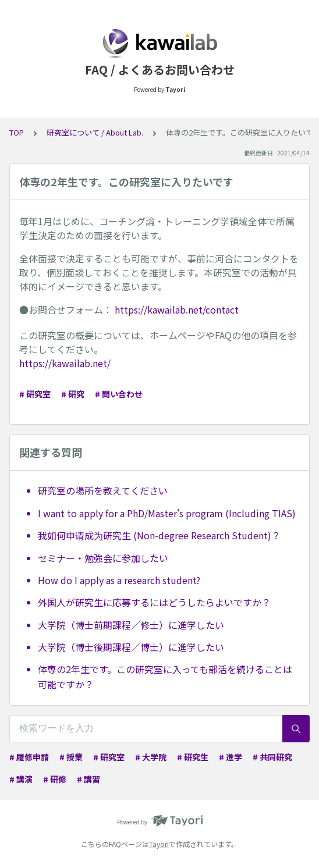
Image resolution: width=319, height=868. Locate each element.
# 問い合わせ (119, 394)
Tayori (159, 844)
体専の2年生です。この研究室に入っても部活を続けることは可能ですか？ (165, 677)
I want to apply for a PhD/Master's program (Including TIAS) (167, 513)
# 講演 (21, 779)
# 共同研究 (272, 757)
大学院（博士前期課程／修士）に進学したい (131, 625)
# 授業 (71, 757)
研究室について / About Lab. (95, 132)
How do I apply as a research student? (119, 580)
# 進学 (231, 757)
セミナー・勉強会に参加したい (103, 558)
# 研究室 (35, 394)
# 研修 (55, 779)
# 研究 (73, 394)
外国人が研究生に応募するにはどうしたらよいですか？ (154, 602)
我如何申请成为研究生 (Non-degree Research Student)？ (159, 535)
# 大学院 (151, 757)
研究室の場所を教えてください (103, 490)
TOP (17, 132)
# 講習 (88, 779)
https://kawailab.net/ (65, 363)
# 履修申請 (29, 757)
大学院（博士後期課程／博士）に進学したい (131, 647)
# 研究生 (193, 757)
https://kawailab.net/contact (177, 310)
